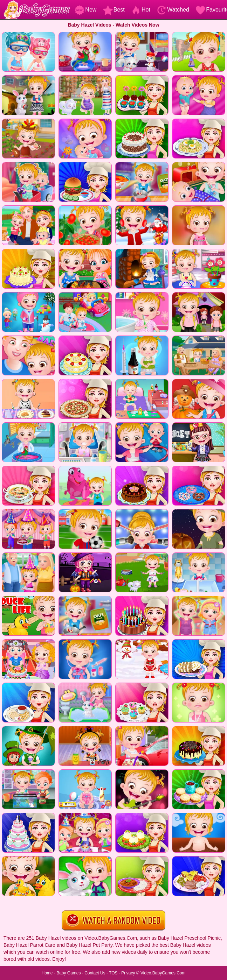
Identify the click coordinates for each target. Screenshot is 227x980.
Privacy (128, 973)
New (85, 10)
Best (114, 10)
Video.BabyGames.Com (163, 973)
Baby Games (68, 973)
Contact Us (95, 973)
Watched (173, 10)
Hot (141, 10)
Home (47, 973)
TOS (113, 973)
